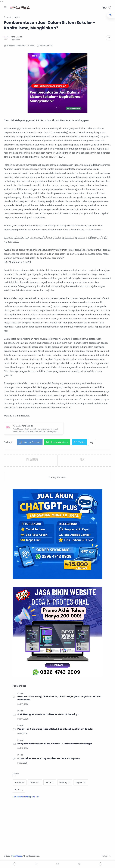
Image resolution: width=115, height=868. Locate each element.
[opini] (22, 693)
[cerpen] (81, 782)
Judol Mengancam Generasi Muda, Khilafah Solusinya (48, 714)
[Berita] (50, 782)
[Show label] (26, 797)
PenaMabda (17, 856)
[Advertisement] (57, 827)
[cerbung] (65, 782)
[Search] (110, 7)
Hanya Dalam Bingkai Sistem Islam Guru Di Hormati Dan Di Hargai (55, 744)
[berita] (35, 782)
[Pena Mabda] (16, 37)
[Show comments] (100, 864)
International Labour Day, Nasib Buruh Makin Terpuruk (49, 758)
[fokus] (19, 790)
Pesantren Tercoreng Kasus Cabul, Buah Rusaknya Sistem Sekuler (55, 729)
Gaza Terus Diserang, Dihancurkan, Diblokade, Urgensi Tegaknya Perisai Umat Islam (59, 698)
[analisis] (20, 782)
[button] (105, 7)
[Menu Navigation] (5, 7)
